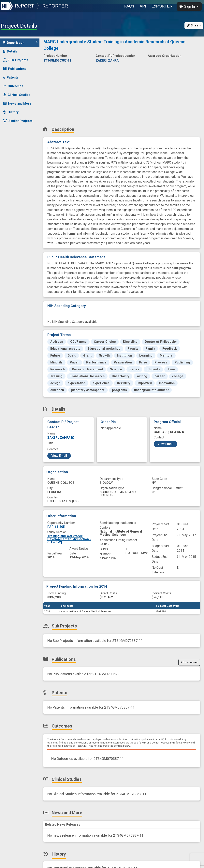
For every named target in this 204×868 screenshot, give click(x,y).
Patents (11, 77)
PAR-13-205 (56, 527)
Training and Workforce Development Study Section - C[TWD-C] (69, 539)
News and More (17, 103)
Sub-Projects (16, 60)
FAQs (129, 6)
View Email (59, 456)
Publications (15, 69)
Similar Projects (18, 121)
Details (10, 51)
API (143, 6)
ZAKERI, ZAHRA (61, 438)
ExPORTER (162, 6)
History (11, 112)
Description (20, 43)
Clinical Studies (17, 95)
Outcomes (13, 86)
